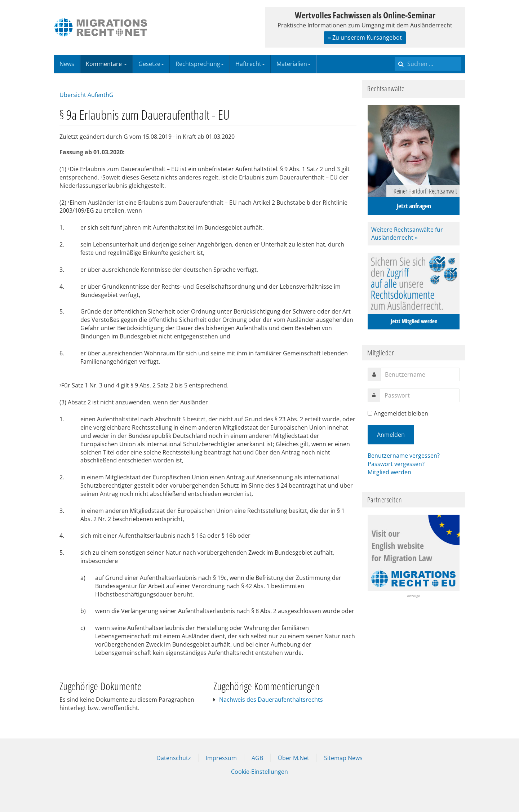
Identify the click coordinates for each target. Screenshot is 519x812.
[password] (420, 395)
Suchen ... (395, 55)
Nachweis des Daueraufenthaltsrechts (271, 700)
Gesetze (151, 64)
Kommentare (106, 64)
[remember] (370, 413)
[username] (420, 374)
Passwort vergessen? (396, 464)
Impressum (221, 758)
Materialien (294, 64)
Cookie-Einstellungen (259, 772)
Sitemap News (343, 758)
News (67, 64)
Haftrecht (250, 64)
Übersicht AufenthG (86, 95)
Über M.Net (294, 758)
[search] (428, 64)
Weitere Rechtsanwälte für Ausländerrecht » (407, 234)
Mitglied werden (389, 472)
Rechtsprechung (200, 64)
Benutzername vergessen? (404, 456)
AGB (257, 758)
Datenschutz (174, 758)
